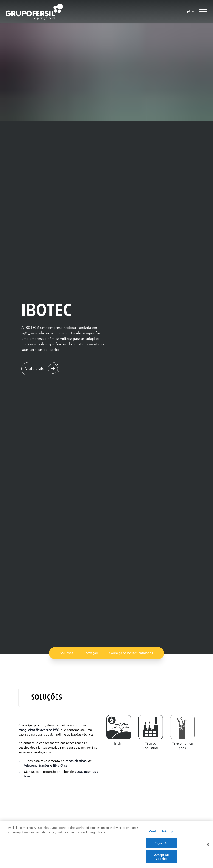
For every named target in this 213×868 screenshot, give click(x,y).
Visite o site (35, 369)
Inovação (91, 653)
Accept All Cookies (162, 861)
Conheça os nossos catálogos (131, 653)
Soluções (67, 653)
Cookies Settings (161, 835)
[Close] (208, 848)
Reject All (162, 847)
